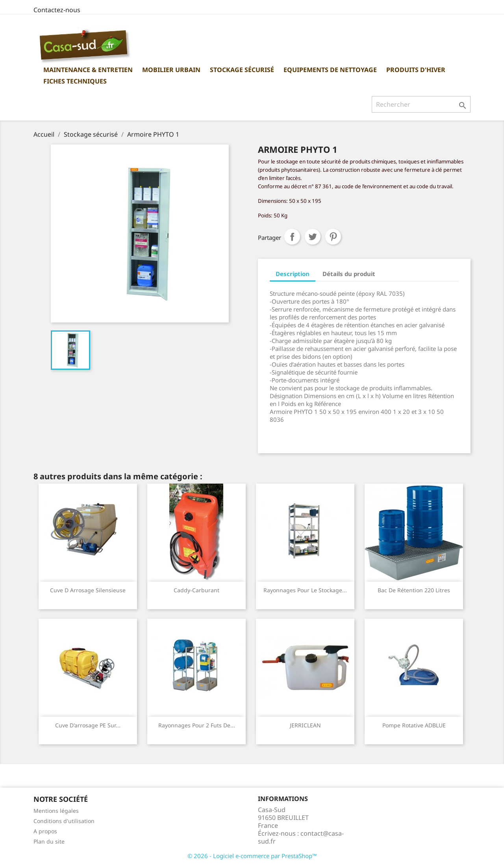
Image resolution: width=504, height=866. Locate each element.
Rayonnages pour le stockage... (305, 590)
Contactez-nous (57, 10)
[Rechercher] (421, 104)
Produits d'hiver (416, 70)
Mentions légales (56, 811)
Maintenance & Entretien (88, 70)
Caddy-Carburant (196, 590)
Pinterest (333, 237)
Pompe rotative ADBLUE (414, 725)
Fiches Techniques (75, 81)
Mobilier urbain (171, 70)
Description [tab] (293, 274)
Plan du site (49, 841)
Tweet (313, 237)
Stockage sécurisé (242, 70)
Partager (292, 237)
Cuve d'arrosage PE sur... (88, 725)
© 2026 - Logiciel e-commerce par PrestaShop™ (252, 856)
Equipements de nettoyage (330, 70)
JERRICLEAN (305, 725)
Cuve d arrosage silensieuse (88, 590)
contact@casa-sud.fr (301, 837)
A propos (45, 831)
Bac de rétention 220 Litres (414, 590)
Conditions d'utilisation (64, 821)
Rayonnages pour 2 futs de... (197, 725)
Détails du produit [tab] (349, 274)
